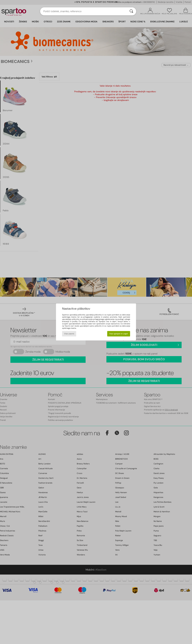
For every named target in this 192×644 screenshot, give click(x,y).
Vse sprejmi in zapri (119, 334)
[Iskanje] (131, 11)
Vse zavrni (69, 334)
